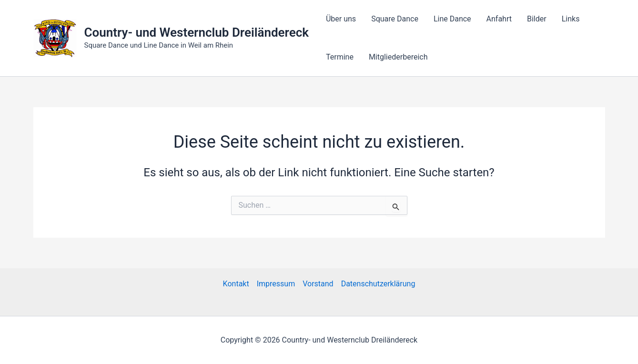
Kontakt (236, 284)
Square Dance (395, 19)
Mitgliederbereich (398, 57)
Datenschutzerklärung (378, 284)
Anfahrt (499, 19)
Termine (340, 57)
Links (571, 19)
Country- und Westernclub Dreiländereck (197, 32)
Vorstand (318, 284)
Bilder (537, 19)
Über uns (341, 19)
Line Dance (452, 19)
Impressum (276, 284)
